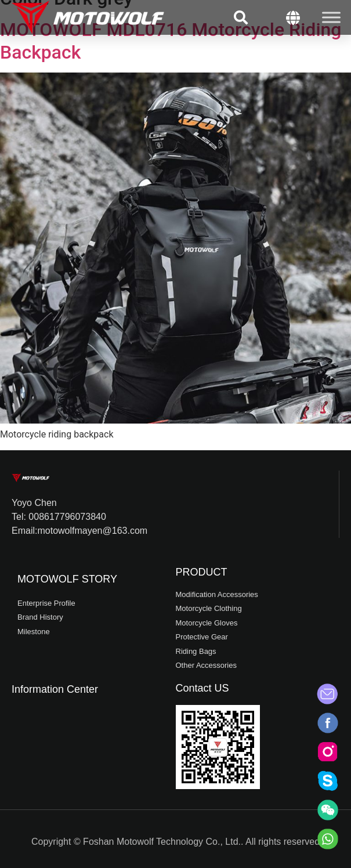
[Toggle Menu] (331, 17)
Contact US (202, 688)
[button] (241, 17)
